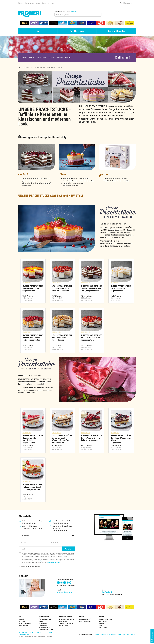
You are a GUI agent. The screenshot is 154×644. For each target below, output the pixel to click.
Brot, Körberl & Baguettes (66, 619)
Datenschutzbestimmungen (53, 562)
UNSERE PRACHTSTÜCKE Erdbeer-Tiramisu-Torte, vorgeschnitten (91, 338)
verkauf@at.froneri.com (43, 561)
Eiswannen (22, 621)
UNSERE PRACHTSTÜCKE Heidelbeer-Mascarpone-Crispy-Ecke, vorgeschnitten (121, 439)
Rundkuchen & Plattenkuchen (43, 624)
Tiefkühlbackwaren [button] (77, 31)
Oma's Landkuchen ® (85, 619)
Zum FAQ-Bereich (107, 592)
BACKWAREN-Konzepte (55, 58)
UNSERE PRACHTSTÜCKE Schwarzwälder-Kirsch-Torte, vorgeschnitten (91, 288)
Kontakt (44, 3)
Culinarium (26, 67)
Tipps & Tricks (41, 58)
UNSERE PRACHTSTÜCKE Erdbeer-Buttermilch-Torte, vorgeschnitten (62, 288)
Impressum (126, 634)
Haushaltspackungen (25, 623)
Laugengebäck (63, 621)
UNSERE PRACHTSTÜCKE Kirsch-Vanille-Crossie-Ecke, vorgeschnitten (91, 438)
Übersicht (24, 58)
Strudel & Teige (63, 625)
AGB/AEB (96, 634)
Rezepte (38, 3)
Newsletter (51, 3)
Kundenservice (29, 3)
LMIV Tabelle (103, 621)
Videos (101, 625)
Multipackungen (23, 625)
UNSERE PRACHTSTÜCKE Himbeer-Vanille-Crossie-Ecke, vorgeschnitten (33, 439)
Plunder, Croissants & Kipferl (45, 620)
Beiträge (68, 58)
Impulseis (22, 619)
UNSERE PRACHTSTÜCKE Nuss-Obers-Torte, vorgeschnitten (62, 338)
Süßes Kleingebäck (44, 627)
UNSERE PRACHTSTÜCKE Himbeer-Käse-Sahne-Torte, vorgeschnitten (33, 338)
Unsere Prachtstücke (85, 621)
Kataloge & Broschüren (106, 619)
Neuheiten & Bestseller (116, 31)
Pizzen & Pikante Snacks (66, 623)
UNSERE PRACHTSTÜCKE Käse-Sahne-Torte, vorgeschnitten (121, 288)
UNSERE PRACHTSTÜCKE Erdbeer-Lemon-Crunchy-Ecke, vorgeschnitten (33, 487)
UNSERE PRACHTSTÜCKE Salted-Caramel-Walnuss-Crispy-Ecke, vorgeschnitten (62, 439)
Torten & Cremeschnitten (46, 629)
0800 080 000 (74, 11)
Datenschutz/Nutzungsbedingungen (111, 634)
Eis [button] (38, 31)
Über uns (21, 3)
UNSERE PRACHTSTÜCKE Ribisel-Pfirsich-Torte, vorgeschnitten (33, 288)
